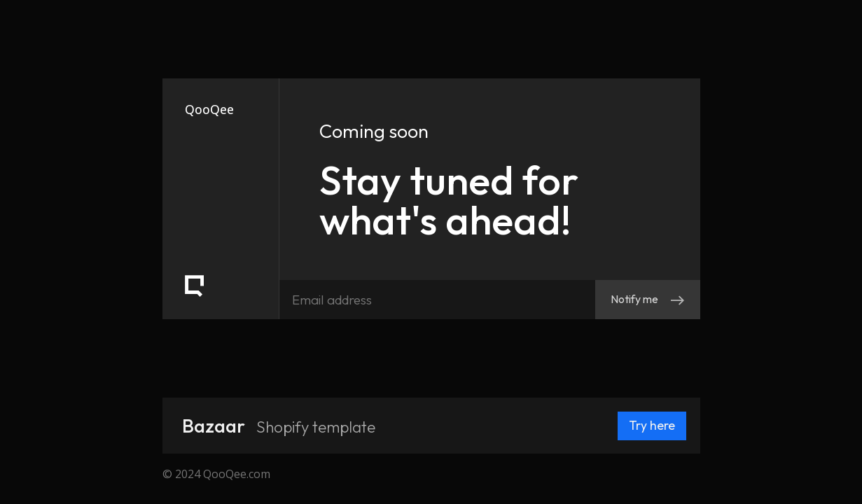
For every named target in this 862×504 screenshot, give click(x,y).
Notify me (648, 299)
